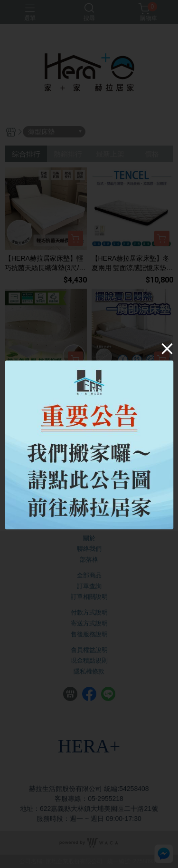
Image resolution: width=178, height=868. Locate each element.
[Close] (167, 349)
